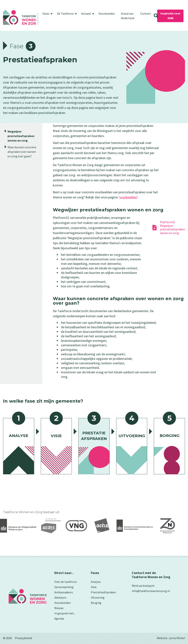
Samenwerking (64, 587)
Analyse (96, 582)
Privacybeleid (23, 638)
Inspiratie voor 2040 (170, 16)
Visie (94, 587)
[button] (47, 14)
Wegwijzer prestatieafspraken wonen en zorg (21, 136)
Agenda (59, 618)
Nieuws (59, 608)
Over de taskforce (66, 582)
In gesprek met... (65, 613)
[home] (20, 17)
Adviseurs (60, 597)
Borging (96, 603)
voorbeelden (128, 197)
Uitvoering (98, 597)
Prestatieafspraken (103, 592)
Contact (146, 14)
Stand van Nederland (128, 16)
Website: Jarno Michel (171, 638)
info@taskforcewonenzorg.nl (151, 591)
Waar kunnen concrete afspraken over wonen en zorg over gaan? (22, 152)
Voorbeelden (107, 14)
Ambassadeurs (64, 592)
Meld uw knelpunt (143, 586)
